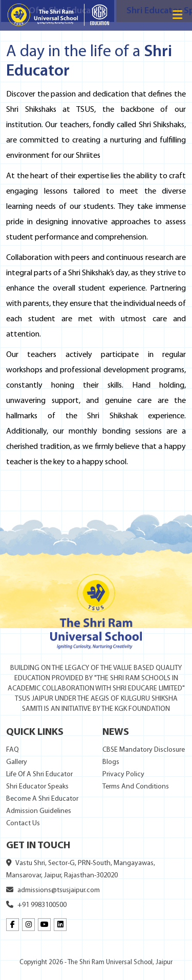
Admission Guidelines (39, 811)
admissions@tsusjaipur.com (53, 890)
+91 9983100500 (36, 905)
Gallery (17, 762)
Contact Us (23, 823)
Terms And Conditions (136, 787)
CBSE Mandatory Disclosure (144, 750)
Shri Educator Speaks (37, 787)
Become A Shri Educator (42, 799)
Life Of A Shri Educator (39, 774)
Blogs (111, 762)
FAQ (13, 750)
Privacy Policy (123, 774)
